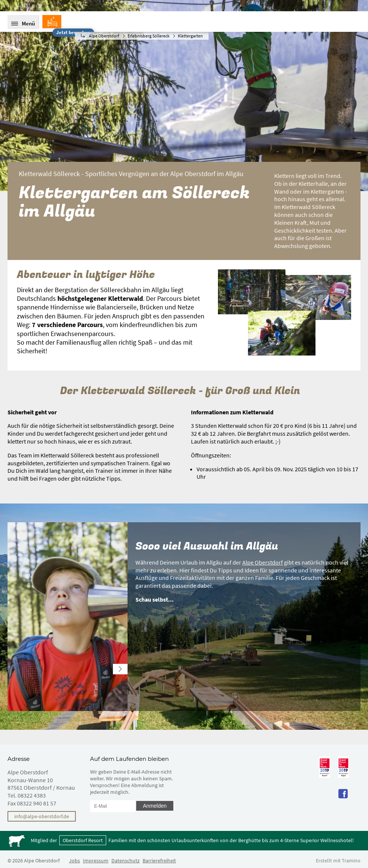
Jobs (74, 861)
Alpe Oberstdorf (263, 562)
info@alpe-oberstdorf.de (42, 816)
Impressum (96, 861)
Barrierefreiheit (159, 861)
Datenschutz (125, 861)
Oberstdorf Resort (83, 840)
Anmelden (155, 806)
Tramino (351, 861)
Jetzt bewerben (73, 32)
